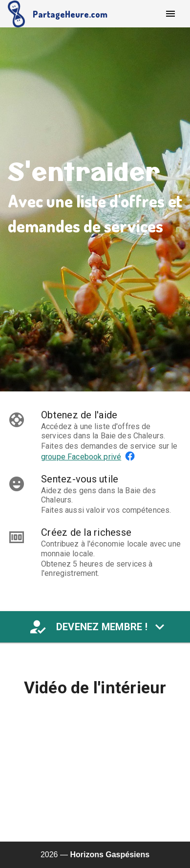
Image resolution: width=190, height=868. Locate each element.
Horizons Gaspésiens (110, 855)
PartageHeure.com (70, 14)
